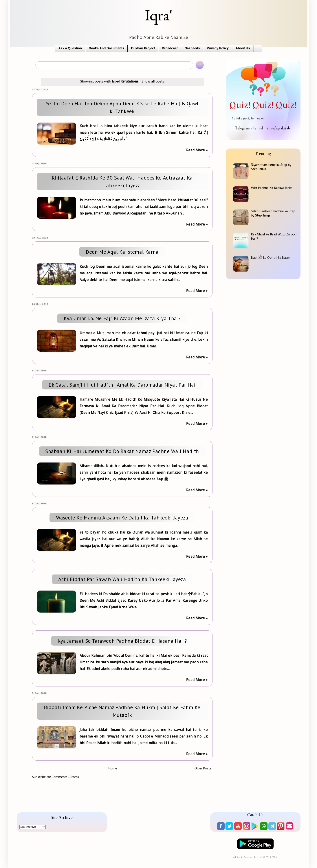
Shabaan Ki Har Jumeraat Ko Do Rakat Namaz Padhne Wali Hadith (122, 451)
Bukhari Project (143, 48)
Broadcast (170, 48)
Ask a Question (70, 48)
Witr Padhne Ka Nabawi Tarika (272, 188)
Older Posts (203, 769)
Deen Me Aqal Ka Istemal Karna (122, 252)
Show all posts (153, 82)
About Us (243, 48)
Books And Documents (106, 48)
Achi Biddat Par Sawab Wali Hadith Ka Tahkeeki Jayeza (122, 579)
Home (113, 769)
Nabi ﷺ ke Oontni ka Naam (271, 258)
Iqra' (159, 15)
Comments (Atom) (65, 777)
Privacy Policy (218, 48)
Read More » (197, 150)
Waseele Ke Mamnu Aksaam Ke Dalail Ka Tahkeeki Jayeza (122, 518)
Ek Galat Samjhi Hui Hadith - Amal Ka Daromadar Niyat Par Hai (122, 385)
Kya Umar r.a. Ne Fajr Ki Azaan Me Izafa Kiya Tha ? (122, 318)
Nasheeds (192, 48)
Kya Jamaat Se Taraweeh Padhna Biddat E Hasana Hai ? (122, 641)
